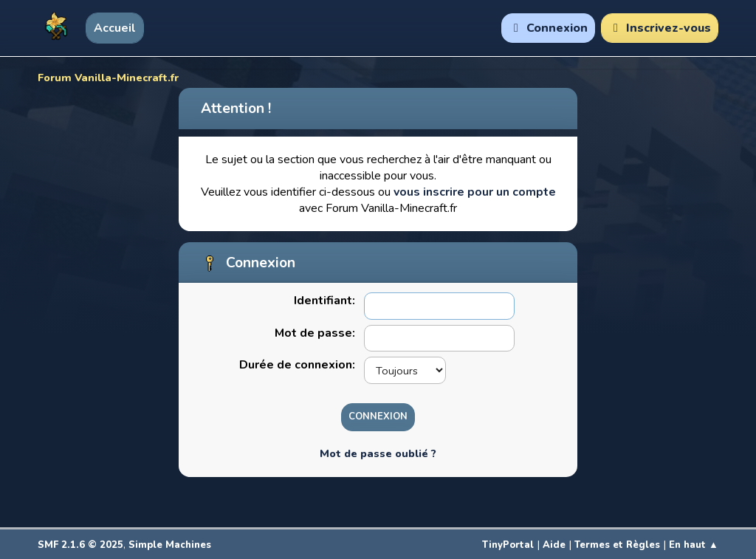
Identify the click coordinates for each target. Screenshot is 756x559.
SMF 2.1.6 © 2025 (80, 545)
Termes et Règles (617, 545)
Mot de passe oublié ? (378, 453)
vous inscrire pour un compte (475, 192)
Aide (554, 545)
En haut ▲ (694, 545)
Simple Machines (170, 545)
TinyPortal (508, 545)
